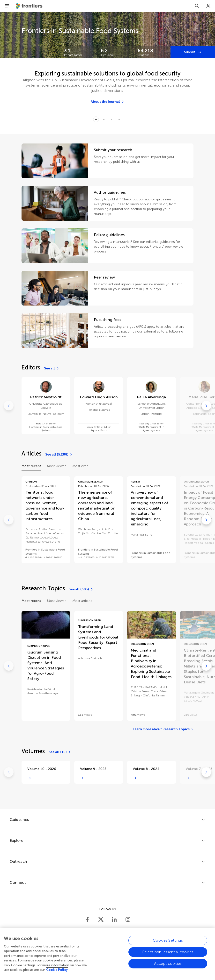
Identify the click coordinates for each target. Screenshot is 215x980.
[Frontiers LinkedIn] (114, 919)
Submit (190, 52)
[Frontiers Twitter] (101, 919)
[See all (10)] (60, 752)
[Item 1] (104, 119)
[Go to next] (206, 406)
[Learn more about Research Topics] (163, 729)
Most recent (31, 466)
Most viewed (57, 466)
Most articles (82, 601)
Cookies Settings (168, 943)
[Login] (208, 6)
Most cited (80, 466)
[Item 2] (111, 119)
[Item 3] (119, 119)
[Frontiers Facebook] (87, 919)
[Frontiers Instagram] (128, 919)
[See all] (52, 368)
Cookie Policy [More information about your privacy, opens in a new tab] (57, 972)
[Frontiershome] (30, 6)
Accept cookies (168, 966)
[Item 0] (96, 119)
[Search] (197, 6)
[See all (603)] (81, 589)
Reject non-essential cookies (168, 954)
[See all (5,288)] (59, 455)
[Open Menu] (7, 6)
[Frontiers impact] (79, 52)
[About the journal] (107, 102)
